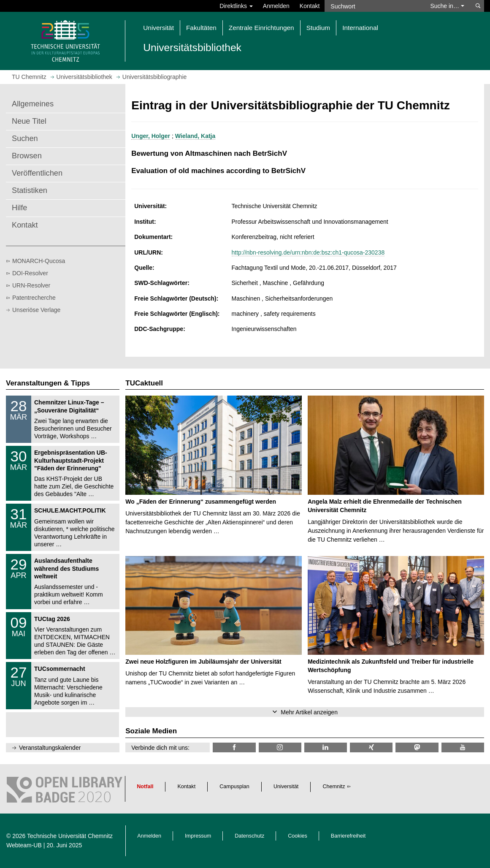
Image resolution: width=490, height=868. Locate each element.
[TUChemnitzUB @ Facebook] (234, 747)
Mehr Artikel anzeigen (309, 712)
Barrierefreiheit (348, 836)
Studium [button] (318, 28)
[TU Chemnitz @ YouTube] (463, 747)
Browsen (27, 156)
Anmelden (276, 6)
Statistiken (30, 190)
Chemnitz (334, 787)
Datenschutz (249, 836)
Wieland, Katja (195, 136)
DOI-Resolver (30, 273)
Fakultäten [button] (201, 28)
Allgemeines (33, 104)
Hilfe (19, 208)
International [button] (360, 28)
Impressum (198, 836)
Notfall (145, 787)
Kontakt (310, 6)
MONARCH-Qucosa (39, 261)
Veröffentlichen (37, 173)
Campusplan (234, 787)
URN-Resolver (31, 285)
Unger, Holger (151, 136)
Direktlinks (236, 6)
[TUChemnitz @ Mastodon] (417, 747)
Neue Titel (29, 121)
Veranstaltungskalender (50, 748)
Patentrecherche (34, 298)
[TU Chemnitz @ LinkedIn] (326, 747)
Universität (286, 787)
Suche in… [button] (447, 6)
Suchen (25, 138)
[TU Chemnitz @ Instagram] (280, 747)
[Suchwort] (373, 6)
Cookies (298, 836)
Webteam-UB (24, 845)
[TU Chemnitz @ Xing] (371, 747)
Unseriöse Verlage (36, 310)
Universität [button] (158, 28)
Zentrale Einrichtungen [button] (261, 28)
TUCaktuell (144, 383)
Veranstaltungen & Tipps (48, 383)
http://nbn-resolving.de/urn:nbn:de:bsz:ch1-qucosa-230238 (308, 252)
